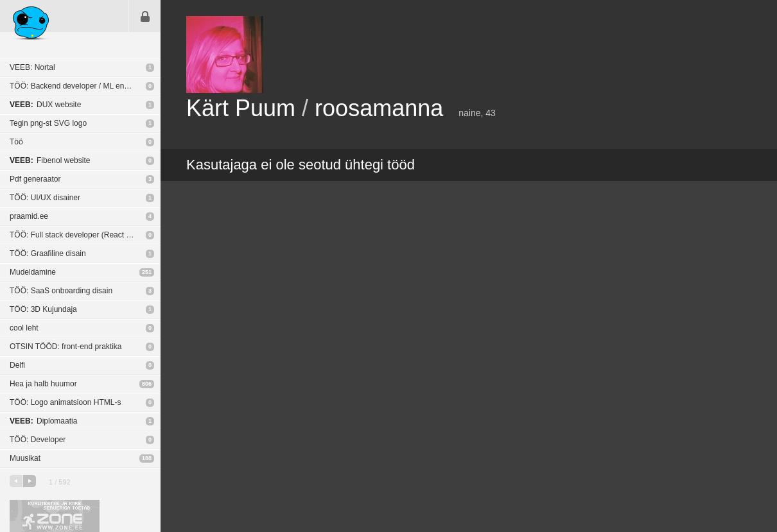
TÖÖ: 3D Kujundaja (43, 309)
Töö (16, 142)
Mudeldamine (33, 272)
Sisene (145, 16)
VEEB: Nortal (32, 67)
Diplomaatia (43, 421)
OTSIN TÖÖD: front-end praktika (66, 347)
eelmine (16, 481)
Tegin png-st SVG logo (48, 123)
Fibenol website (50, 160)
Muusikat (25, 458)
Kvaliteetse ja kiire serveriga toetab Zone (55, 516)
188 (147, 458)
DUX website (45, 105)
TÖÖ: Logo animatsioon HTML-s (65, 402)
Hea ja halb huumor (43, 384)
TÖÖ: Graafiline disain (48, 253)
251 (147, 272)
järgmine (30, 481)
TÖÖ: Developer (38, 440)
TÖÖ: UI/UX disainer (45, 198)
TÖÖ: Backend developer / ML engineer (78, 86)
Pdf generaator (35, 179)
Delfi (17, 365)
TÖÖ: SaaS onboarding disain (61, 291)
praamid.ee (29, 216)
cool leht (24, 328)
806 (147, 384)
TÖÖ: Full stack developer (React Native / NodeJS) (85, 235)
